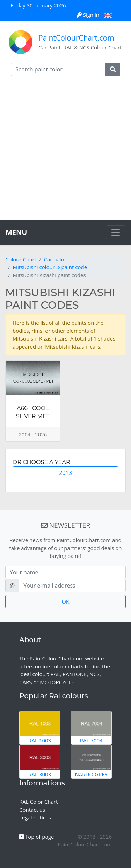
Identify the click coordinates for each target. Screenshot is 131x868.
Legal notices (35, 817)
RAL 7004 (92, 728)
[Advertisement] (65, 151)
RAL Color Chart (38, 801)
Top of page (37, 836)
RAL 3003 (40, 762)
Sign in (89, 15)
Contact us (32, 810)
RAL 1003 (40, 728)
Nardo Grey (92, 762)
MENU (16, 232)
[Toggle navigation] (116, 232)
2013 (65, 473)
